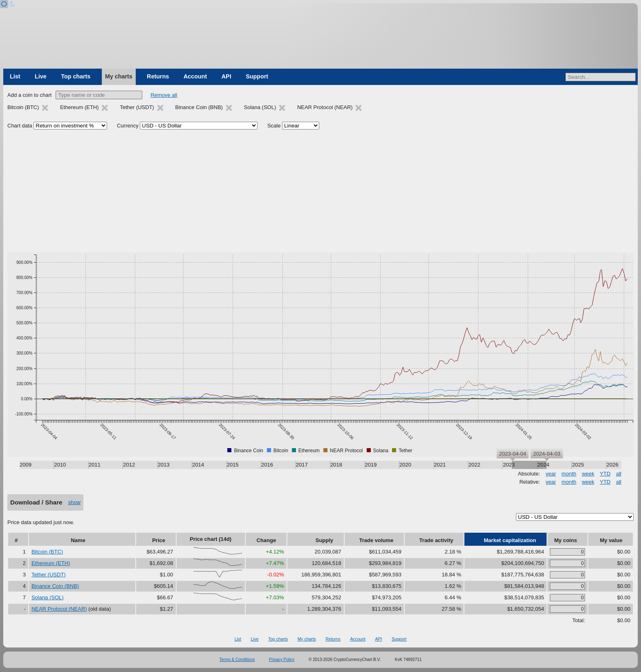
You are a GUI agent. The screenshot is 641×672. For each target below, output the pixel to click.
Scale (274, 126)
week (588, 474)
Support (257, 76)
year (551, 474)
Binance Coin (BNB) (55, 586)
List (15, 76)
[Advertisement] (320, 191)
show (74, 502)
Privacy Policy (282, 660)
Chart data (20, 126)
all (619, 474)
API (226, 76)
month (569, 474)
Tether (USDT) (49, 575)
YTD (605, 474)
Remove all (164, 95)
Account (195, 76)
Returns (158, 76)
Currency (128, 126)
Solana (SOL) (48, 597)
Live (41, 76)
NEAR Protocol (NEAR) (59, 609)
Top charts (76, 76)
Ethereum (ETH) (51, 563)
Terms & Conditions (237, 660)
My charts (119, 76)
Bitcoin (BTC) (47, 552)
